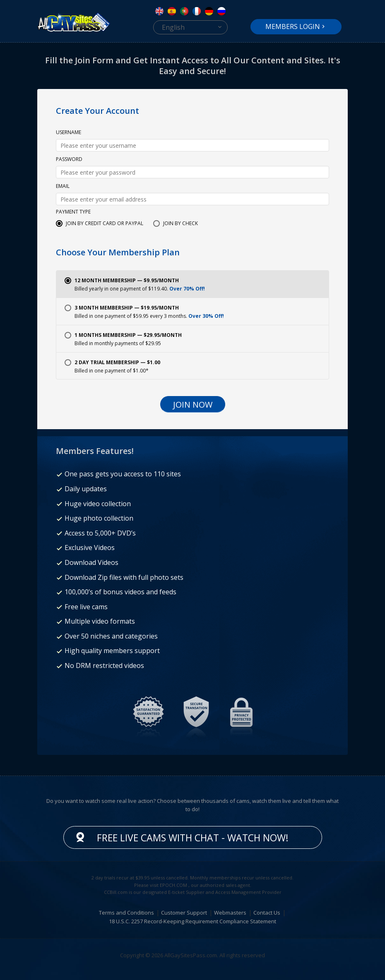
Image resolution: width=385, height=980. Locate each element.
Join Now (193, 405)
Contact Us (267, 913)
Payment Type (73, 212)
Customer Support (184, 913)
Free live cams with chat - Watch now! (193, 838)
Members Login (293, 26)
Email (63, 187)
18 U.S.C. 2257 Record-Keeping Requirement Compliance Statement (192, 921)
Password (69, 160)
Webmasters (230, 913)
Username (69, 133)
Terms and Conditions (126, 913)
